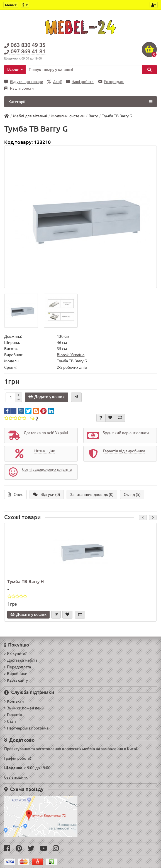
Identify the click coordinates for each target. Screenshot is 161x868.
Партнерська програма (26, 728)
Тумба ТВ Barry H (26, 581)
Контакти (14, 701)
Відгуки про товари (24, 82)
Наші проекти (19, 88)
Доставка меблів (21, 660)
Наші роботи (80, 82)
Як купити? (15, 653)
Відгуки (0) (47, 494)
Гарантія (13, 715)
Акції (54, 82)
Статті (11, 721)
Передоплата (18, 667)
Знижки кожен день (24, 708)
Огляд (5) (132, 494)
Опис (15, 494)
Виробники (16, 674)
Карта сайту (16, 680)
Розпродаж (111, 82)
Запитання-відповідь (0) (92, 494)
